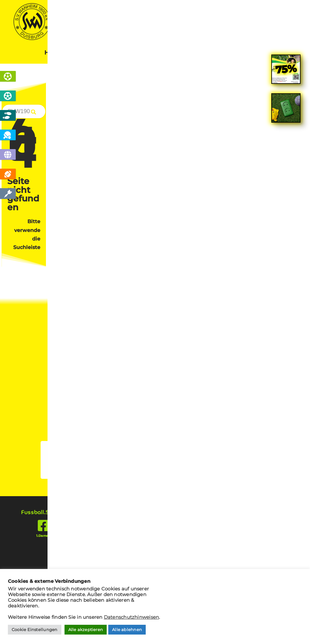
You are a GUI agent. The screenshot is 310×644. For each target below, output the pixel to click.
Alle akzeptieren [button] (86, 629)
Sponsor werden (155, 274)
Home (53, 53)
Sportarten (95, 53)
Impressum (76, 337)
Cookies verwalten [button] (81, 351)
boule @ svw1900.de (245, 408)
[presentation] (256, 473)
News (135, 53)
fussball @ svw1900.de (242, 386)
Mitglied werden (109, 265)
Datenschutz (78, 327)
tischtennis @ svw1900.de (238, 393)
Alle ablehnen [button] (127, 629)
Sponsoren (210, 53)
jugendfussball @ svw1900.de (234, 401)
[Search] (285, 113)
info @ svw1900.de (247, 379)
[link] (286, 213)
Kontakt (254, 53)
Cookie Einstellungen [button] (35, 629)
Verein (169, 53)
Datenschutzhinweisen (132, 617)
